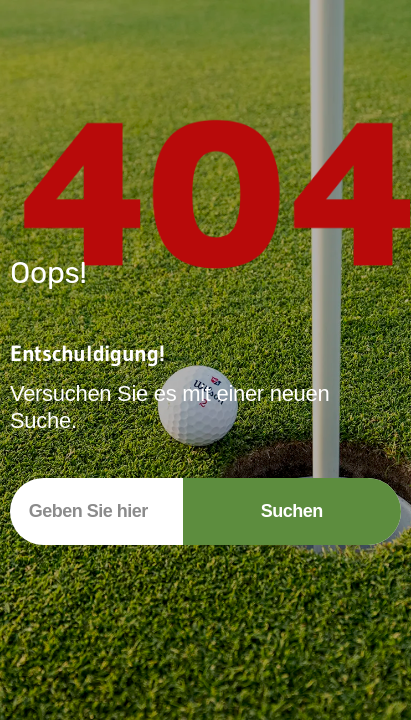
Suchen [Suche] (292, 511)
